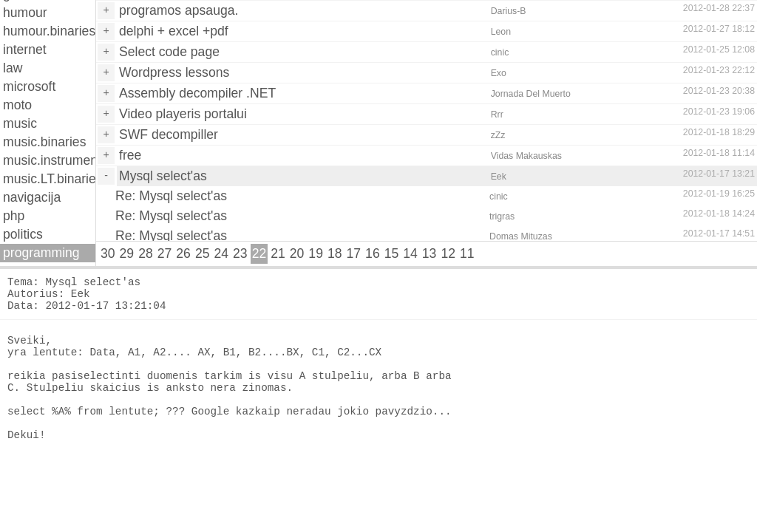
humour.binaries (49, 31)
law (13, 68)
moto (17, 105)
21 (278, 253)
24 (221, 253)
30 (108, 253)
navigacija (32, 197)
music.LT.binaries (49, 179)
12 (448, 253)
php (14, 216)
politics (23, 234)
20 (297, 253)
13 (430, 253)
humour (25, 13)
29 (127, 253)
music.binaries (44, 142)
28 (146, 253)
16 (373, 253)
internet (25, 50)
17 (354, 253)
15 (392, 253)
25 (203, 253)
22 (259, 253)
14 (410, 253)
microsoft (29, 86)
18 (335, 253)
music (20, 123)
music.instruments (49, 160)
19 (316, 253)
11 (467, 253)
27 (165, 253)
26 (183, 253)
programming (41, 253)
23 (240, 253)
